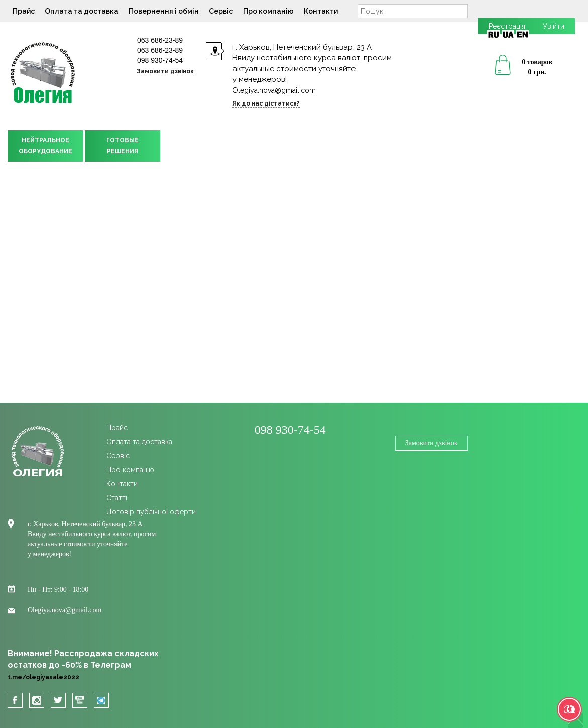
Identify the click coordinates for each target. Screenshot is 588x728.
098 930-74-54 (160, 60)
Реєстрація (507, 26)
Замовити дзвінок (165, 71)
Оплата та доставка (82, 11)
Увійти (554, 26)
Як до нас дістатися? (266, 103)
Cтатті (117, 498)
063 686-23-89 (160, 40)
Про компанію (268, 11)
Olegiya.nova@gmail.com (274, 90)
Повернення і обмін (164, 11)
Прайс (24, 11)
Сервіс (221, 11)
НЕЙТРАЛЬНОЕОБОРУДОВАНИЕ (45, 146)
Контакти (321, 11)
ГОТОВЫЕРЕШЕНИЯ (123, 146)
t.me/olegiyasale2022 (43, 677)
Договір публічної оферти (151, 512)
